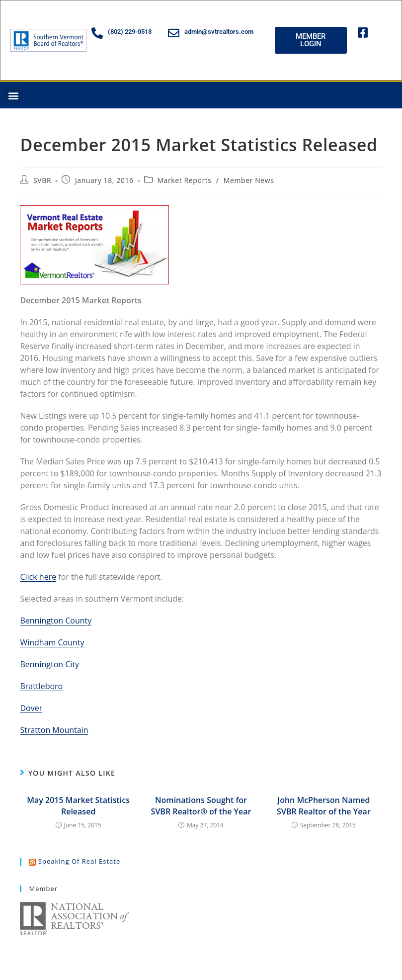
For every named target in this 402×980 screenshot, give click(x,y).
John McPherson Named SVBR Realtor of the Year (323, 805)
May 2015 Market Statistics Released (78, 805)
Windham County (52, 642)
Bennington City (49, 664)
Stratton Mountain (54, 730)
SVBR (42, 180)
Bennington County (56, 621)
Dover (31, 708)
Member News (249, 180)
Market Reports (184, 180)
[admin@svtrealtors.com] (174, 33)
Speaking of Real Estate (79, 861)
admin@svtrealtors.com (219, 32)
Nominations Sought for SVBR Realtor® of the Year (201, 805)
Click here (38, 577)
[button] (13, 95)
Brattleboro (41, 686)
